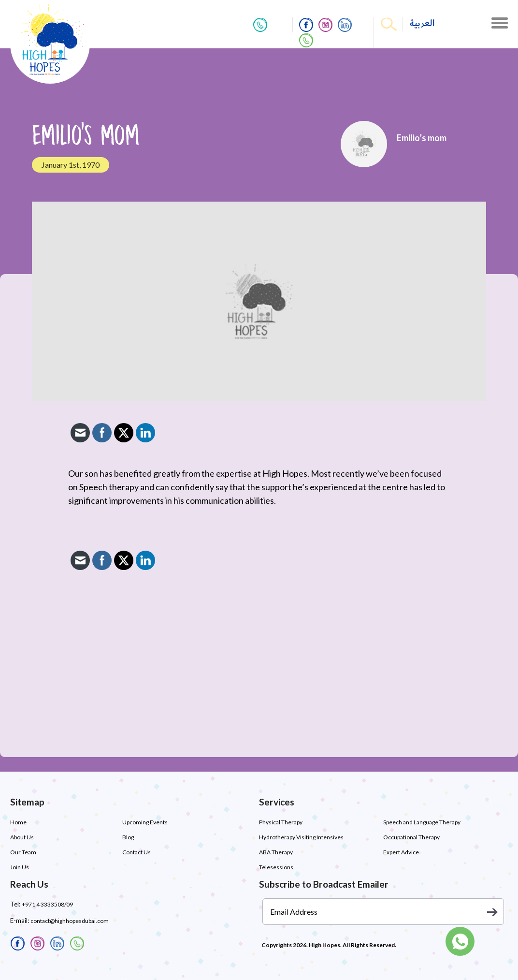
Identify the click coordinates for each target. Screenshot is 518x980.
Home (18, 822)
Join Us (20, 867)
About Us (22, 837)
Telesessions (276, 867)
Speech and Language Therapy (422, 822)
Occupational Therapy (411, 837)
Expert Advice (401, 852)
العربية (422, 23)
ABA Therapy (276, 852)
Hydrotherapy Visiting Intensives (301, 837)
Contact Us (137, 852)
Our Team (23, 852)
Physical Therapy (281, 822)
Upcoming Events (145, 822)
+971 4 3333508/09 (47, 904)
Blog (128, 837)
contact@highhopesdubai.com (70, 921)
